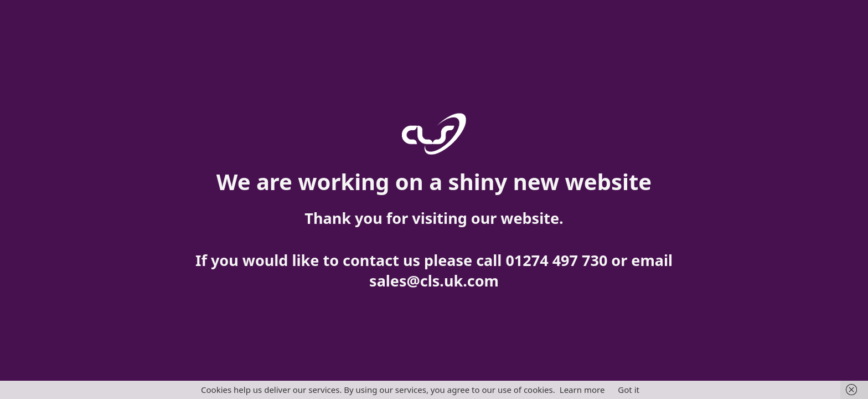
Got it (629, 390)
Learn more (582, 390)
